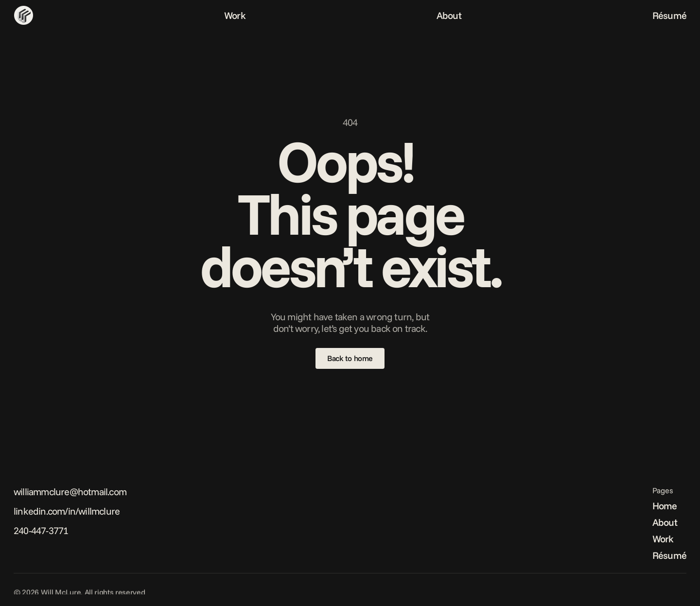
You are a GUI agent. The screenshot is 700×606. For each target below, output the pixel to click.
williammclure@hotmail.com (70, 492)
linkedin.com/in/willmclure (67, 511)
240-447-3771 (41, 530)
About (449, 15)
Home (665, 506)
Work (235, 15)
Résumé (669, 15)
